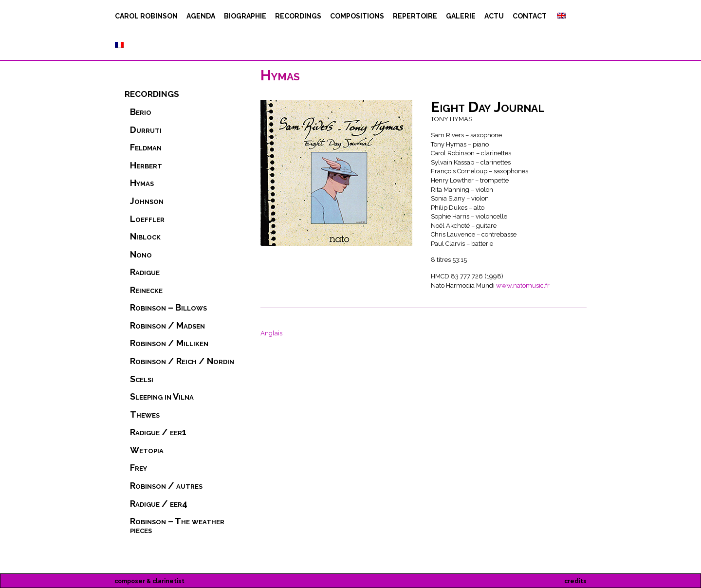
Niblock (145, 237)
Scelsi (142, 379)
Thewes (145, 415)
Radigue (145, 272)
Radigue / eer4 (159, 504)
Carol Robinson (146, 16)
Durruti (146, 130)
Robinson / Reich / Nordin (182, 361)
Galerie (461, 16)
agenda (201, 16)
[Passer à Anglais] (561, 16)
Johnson (147, 201)
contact (530, 16)
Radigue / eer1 (158, 432)
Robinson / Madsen (167, 326)
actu (494, 16)
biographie (245, 16)
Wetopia (147, 450)
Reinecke (146, 290)
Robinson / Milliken (169, 343)
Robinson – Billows (168, 308)
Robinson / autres (166, 486)
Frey (138, 468)
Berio (141, 112)
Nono (141, 255)
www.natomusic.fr (523, 285)
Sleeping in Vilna (162, 397)
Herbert (146, 165)
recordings (298, 16)
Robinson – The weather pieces (177, 526)
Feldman (146, 147)
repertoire (415, 16)
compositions (357, 16)
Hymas (142, 183)
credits (575, 581)
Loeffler (147, 219)
